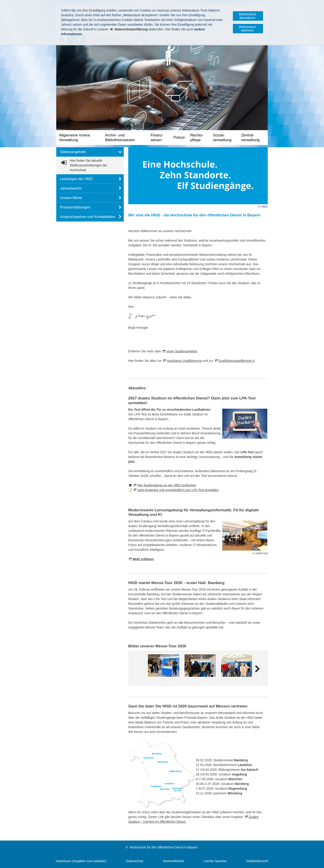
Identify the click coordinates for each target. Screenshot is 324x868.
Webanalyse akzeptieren (247, 16)
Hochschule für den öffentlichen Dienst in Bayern (164, 847)
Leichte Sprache (215, 861)
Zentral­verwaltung (250, 138)
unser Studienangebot (182, 351)
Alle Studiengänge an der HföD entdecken (167, 485)
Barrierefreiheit (173, 861)
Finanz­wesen (157, 138)
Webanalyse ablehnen (247, 29)
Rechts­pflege (197, 138)
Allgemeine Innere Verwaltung (74, 138)
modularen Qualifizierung (184, 361)
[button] (90, 152)
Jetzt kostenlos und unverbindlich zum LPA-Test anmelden (178, 490)
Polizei (179, 137)
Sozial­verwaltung (222, 138)
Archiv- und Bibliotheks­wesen (120, 138)
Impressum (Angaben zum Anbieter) (81, 861)
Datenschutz (135, 861)
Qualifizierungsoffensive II (236, 361)
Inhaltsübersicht (257, 861)
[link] (90, 165)
